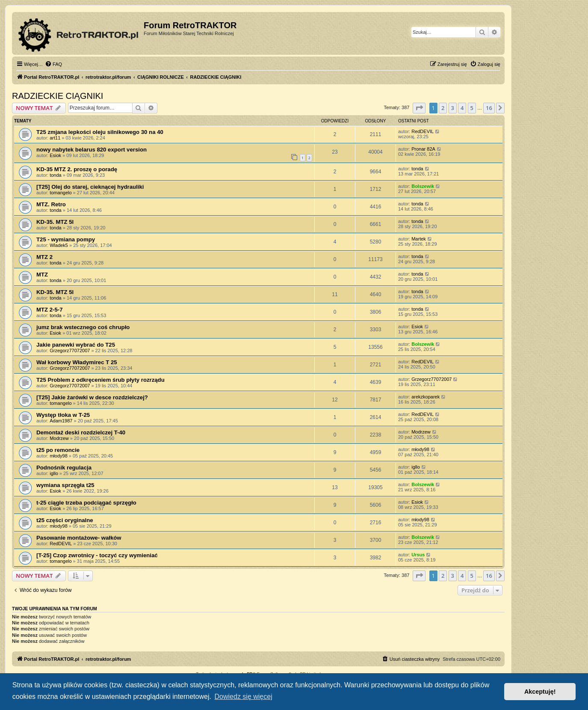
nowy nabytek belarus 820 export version (92, 150)
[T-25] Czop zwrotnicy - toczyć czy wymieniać (97, 555)
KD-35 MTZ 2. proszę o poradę (77, 169)
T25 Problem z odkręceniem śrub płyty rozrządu (100, 380)
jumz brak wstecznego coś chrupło (83, 327)
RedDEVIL (423, 131)
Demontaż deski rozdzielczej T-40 (81, 432)
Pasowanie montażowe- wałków (79, 538)
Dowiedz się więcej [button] (244, 697)
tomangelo (61, 193)
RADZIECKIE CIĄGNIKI (58, 96)
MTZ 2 (44, 257)
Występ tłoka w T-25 (63, 415)
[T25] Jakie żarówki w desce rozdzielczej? (92, 397)
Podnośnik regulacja (64, 468)
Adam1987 (61, 421)
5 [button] (472, 108)
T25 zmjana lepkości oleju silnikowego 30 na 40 (100, 132)
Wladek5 (59, 245)
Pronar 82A (423, 149)
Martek (419, 239)
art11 (55, 138)
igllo (54, 473)
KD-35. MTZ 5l (55, 222)
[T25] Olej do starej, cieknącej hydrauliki (90, 187)
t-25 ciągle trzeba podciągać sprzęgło (86, 503)
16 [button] (489, 108)
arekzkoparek (425, 397)
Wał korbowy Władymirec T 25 (77, 362)
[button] (419, 108)
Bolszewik (423, 186)
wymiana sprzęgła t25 (65, 485)
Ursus (418, 555)
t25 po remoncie (58, 450)
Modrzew (59, 438)
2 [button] (443, 108)
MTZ (42, 275)
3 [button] (453, 108)
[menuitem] (53, 64)
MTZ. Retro (51, 204)
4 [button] (462, 108)
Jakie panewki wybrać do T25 (76, 345)
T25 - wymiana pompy (66, 239)
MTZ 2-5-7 (50, 310)
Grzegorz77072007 (70, 351)
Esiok (55, 155)
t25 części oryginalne (65, 520)
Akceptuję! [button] (540, 692)
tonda (56, 175)
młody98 (59, 456)
